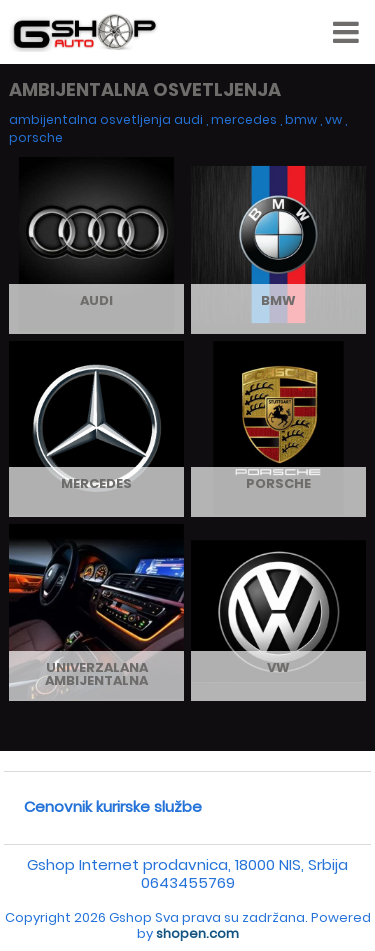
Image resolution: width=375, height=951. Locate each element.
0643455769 (188, 882)
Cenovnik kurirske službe (113, 806)
